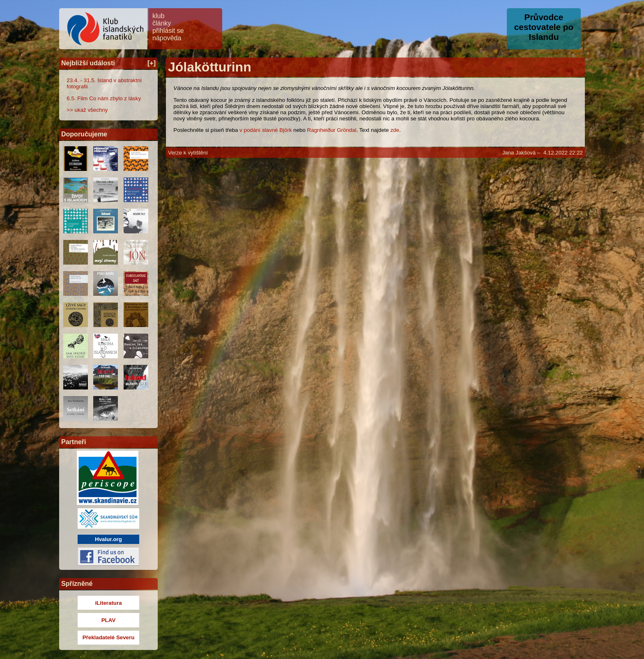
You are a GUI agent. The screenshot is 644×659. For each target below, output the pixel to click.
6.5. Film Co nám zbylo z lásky (104, 98)
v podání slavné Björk (266, 130)
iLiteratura (108, 603)
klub (158, 16)
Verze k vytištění (188, 153)
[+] (152, 63)
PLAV (109, 620)
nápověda (167, 38)
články (162, 23)
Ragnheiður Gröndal (332, 130)
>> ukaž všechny (87, 110)
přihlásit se (168, 31)
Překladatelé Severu (109, 637)
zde (395, 130)
